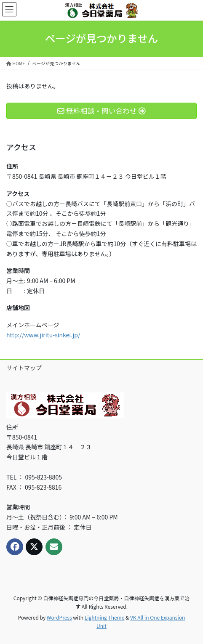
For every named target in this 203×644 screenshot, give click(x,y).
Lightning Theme (105, 617)
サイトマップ (24, 368)
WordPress (59, 617)
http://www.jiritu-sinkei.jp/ (43, 335)
